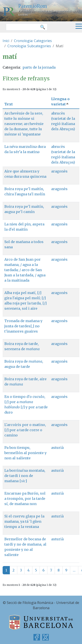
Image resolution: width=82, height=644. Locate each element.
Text (9, 104)
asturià (57, 448)
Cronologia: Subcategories (29, 46)
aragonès (59, 171)
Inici (6, 41)
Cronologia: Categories (33, 41)
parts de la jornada (39, 67)
